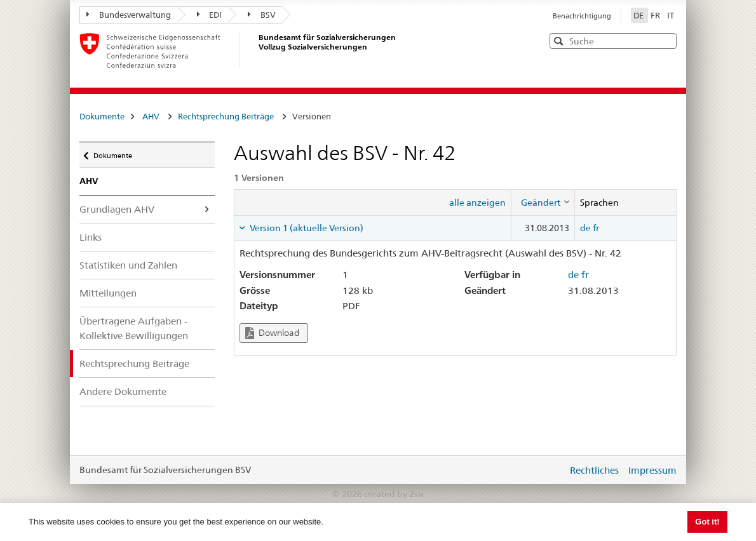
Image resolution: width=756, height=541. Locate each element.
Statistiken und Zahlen (128, 265)
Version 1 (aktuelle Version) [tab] (306, 228)
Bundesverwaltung (129, 15)
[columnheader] (543, 203)
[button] (666, 40)
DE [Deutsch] (639, 15)
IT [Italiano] (671, 15)
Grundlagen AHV (117, 209)
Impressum (652, 470)
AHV (151, 116)
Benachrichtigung (582, 16)
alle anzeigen (477, 203)
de (585, 228)
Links (91, 237)
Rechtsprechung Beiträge (226, 116)
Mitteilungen (108, 293)
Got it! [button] (707, 522)
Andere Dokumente (123, 391)
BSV (262, 15)
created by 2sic (394, 494)
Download (272, 333)
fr (596, 228)
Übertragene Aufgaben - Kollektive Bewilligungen (134, 328)
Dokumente (102, 116)
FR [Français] (656, 15)
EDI (210, 15)
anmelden (548, 470)
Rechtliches (594, 470)
